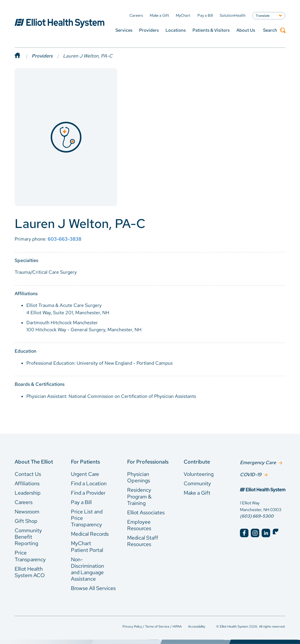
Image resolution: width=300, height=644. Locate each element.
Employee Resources (139, 525)
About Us (246, 30)
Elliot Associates (146, 512)
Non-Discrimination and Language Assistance (87, 569)
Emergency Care (258, 462)
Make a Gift (197, 493)
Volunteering (199, 474)
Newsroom (27, 512)
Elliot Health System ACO (30, 572)
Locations (176, 30)
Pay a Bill (81, 502)
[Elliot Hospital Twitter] (277, 532)
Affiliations (27, 483)
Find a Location (89, 483)
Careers (24, 502)
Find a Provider (88, 493)
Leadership (28, 493)
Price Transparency (30, 556)
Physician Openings (139, 477)
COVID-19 (251, 474)
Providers (149, 30)
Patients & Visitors (211, 30)
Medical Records (90, 534)
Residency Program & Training (139, 496)
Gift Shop (26, 521)
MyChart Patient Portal (87, 546)
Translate (263, 15)
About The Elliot (34, 462)
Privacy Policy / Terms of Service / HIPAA (152, 626)
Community (197, 483)
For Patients (85, 462)
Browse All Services (93, 588)
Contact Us (28, 474)
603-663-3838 (65, 239)
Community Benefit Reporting (28, 537)
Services (124, 30)
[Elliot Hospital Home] (263, 490)
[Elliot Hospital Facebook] (244, 532)
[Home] (23, 56)
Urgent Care (85, 474)
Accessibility (197, 626)
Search (274, 30)
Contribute (197, 462)
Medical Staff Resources (143, 541)
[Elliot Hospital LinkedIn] (266, 532)
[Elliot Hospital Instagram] (255, 532)
